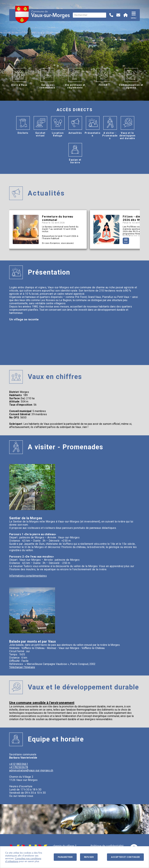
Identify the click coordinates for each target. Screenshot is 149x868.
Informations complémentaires (28, 576)
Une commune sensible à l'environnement (42, 703)
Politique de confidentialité (107, 846)
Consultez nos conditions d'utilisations (23, 860)
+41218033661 (19, 764)
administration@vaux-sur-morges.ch (31, 770)
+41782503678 (19, 767)
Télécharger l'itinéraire (22, 667)
